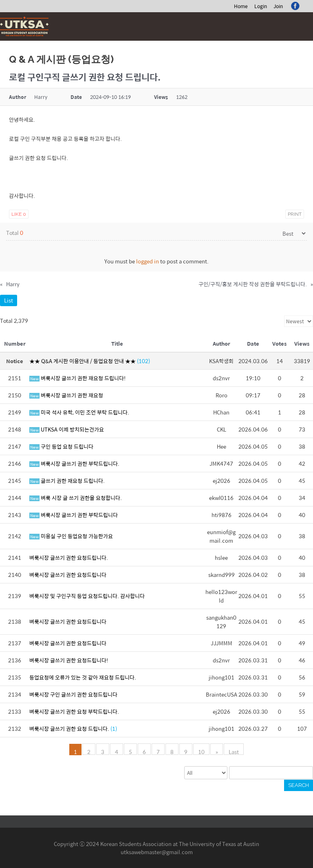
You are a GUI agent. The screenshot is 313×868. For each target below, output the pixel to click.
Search (299, 785)
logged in (148, 261)
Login (261, 6)
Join (278, 6)
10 (202, 751)
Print (295, 214)
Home (241, 6)
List (9, 300)
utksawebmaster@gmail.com (157, 852)
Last (234, 751)
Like (19, 214)
